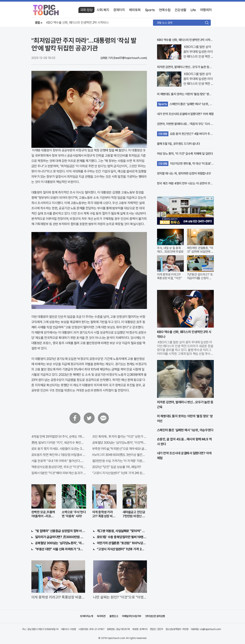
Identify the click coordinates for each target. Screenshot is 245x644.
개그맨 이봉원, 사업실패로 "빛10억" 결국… (122, 531)
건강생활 (181, 10)
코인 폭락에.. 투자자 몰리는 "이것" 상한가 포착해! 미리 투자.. (120, 437)
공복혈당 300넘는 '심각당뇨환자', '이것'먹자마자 (120, 443)
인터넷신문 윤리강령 (155, 616)
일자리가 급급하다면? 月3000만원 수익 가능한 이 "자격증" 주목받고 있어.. (60, 537)
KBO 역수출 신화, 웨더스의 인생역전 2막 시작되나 (77, 23)
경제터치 (119, 10)
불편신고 (114, 616)
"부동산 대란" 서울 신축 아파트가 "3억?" (60, 549)
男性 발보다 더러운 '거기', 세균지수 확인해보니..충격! (59, 443)
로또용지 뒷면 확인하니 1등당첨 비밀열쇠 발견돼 (59, 455)
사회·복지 (103, 10)
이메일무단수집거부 (132, 616)
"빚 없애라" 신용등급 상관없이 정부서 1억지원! (60, 531)
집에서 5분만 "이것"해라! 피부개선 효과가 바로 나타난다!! (59, 473)
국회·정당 (87, 10)
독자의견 (101, 616)
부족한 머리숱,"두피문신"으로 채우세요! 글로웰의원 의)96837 (120, 449)
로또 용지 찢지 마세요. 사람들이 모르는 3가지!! (59, 449)
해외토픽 (135, 10)
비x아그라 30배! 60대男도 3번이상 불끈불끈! (120, 455)
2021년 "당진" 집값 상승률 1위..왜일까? (117, 467)
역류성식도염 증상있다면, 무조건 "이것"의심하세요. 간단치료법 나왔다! (59, 467)
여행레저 (206, 10)
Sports (150, 10)
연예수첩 (165, 10)
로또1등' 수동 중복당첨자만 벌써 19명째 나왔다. (122, 537)
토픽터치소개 (86, 616)
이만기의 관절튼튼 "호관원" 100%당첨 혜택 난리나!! (122, 543)
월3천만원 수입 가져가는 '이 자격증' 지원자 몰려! (120, 461)
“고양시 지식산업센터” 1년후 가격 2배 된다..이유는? (120, 473)
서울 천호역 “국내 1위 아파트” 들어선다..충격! (59, 461)
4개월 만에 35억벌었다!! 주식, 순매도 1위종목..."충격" (59, 437)
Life (193, 10)
